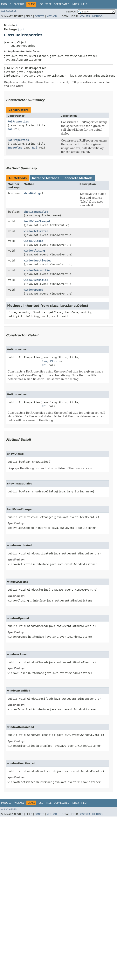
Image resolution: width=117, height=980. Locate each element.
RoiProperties (18, 122)
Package (19, 4)
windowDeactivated (37, 261)
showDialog (32, 193)
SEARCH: (71, 12)
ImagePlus (15, 148)
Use (41, 4)
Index (75, 4)
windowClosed (33, 241)
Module (6, 4)
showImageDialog (36, 212)
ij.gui (21, 29)
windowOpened (33, 290)
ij (17, 25)
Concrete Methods (79, 178)
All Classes (9, 11)
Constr (39, 16)
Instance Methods (45, 178)
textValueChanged (37, 221)
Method (52, 16)
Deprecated (62, 4)
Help (84, 4)
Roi (10, 129)
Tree (48, 4)
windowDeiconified (37, 270)
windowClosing (34, 251)
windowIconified (36, 280)
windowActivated (36, 231)
